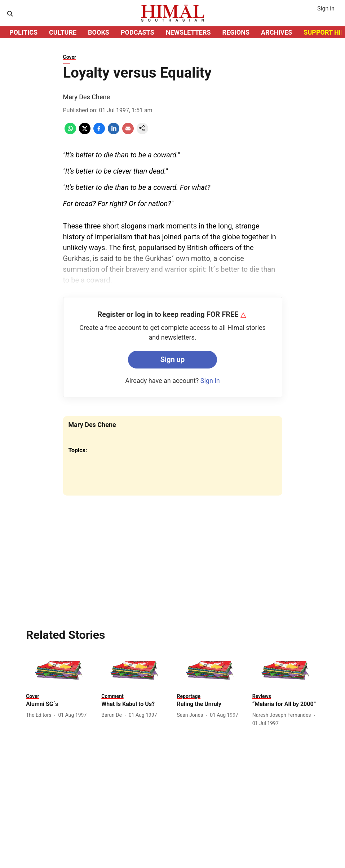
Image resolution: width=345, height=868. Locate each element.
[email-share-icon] (128, 132)
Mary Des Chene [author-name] (87, 97)
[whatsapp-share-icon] (70, 132)
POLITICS (23, 32)
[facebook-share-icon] (99, 132)
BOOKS (99, 32)
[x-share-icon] (85, 132)
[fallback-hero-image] (59, 670)
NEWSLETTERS (188, 32)
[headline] (59, 704)
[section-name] (33, 696)
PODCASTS (138, 32)
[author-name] (40, 715)
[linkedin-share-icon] (114, 132)
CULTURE (63, 32)
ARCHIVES (277, 32)
